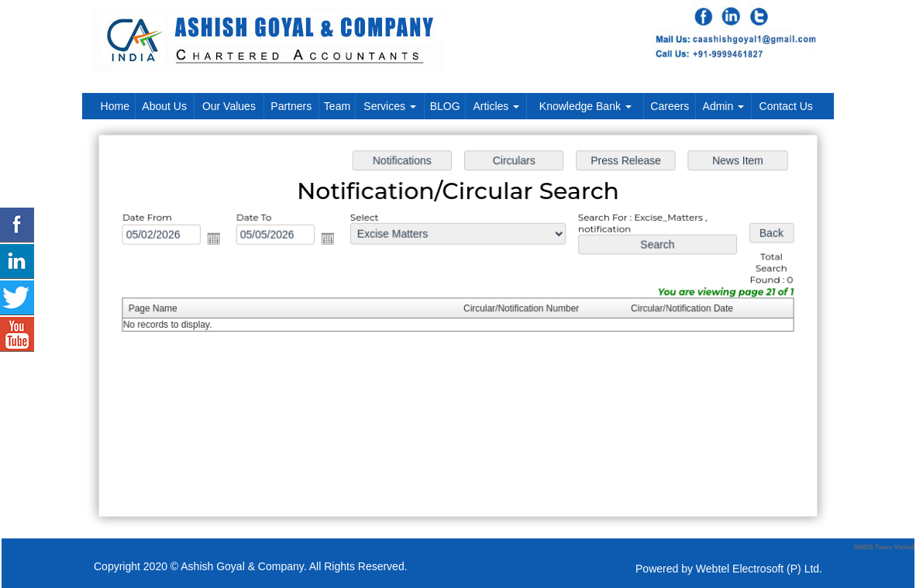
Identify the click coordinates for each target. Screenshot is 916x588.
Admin (724, 106)
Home (115, 106)
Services (390, 106)
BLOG (445, 106)
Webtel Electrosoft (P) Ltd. (759, 569)
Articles (496, 106)
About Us (164, 106)
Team (337, 106)
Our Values (229, 106)
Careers (670, 106)
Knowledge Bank (585, 106)
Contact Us (786, 106)
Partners (291, 106)
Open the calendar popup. (218, 239)
